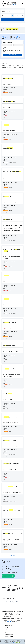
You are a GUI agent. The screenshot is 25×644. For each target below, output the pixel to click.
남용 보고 (7, 630)
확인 (18, 643)
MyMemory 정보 (9, 626)
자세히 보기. (12, 643)
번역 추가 (5, 72)
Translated (9, 622)
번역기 (7, 628)
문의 (6, 632)
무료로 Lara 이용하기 (8, 576)
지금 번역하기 (12, 55)
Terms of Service (9, 636)
